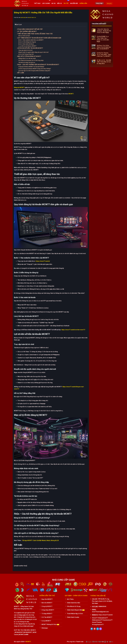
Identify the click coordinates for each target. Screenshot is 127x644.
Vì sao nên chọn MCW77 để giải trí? (30, 29)
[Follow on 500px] (98, 629)
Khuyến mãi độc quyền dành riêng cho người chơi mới (33, 52)
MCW (16, 632)
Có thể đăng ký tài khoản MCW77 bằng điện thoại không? (34, 69)
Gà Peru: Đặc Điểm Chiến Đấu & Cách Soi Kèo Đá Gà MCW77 (104, 47)
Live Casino (46, 3)
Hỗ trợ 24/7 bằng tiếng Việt (26, 54)
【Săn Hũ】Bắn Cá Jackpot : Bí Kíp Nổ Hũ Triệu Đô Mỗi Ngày (104, 31)
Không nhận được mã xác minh (27, 58)
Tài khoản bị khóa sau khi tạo (27, 63)
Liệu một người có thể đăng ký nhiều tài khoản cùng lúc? (34, 71)
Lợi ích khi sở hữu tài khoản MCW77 (30, 48)
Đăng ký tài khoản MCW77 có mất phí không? (31, 67)
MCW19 (33, 630)
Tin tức (66, 3)
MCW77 (71, 94)
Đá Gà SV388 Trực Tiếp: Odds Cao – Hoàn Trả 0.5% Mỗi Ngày (103, 39)
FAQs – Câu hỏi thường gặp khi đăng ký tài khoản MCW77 (38, 65)
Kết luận (21, 73)
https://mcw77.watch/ (43, 261)
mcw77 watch (32, 18)
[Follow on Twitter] (92, 629)
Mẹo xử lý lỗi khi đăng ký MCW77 (29, 56)
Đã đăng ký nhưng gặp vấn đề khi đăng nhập (31, 60)
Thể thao (37, 3)
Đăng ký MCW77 (19, 87)
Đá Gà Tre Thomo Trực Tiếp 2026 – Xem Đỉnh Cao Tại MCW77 (104, 55)
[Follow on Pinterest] (95, 629)
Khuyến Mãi (74, 3)
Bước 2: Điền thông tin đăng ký (27, 42)
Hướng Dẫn (84, 3)
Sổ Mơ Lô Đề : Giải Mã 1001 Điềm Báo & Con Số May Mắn (104, 62)
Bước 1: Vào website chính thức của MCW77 (31, 40)
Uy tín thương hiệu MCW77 (27, 31)
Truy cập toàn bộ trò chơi (25, 50)
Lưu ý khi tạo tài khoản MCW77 (27, 46)
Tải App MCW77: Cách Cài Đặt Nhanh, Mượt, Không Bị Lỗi (40, 540)
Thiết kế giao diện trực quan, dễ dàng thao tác (35, 34)
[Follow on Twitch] (101, 629)
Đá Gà (54, 3)
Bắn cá (60, 3)
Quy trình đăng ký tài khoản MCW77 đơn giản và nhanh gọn (39, 38)
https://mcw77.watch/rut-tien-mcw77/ (73, 330)
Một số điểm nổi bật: (24, 36)
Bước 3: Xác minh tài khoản (26, 44)
